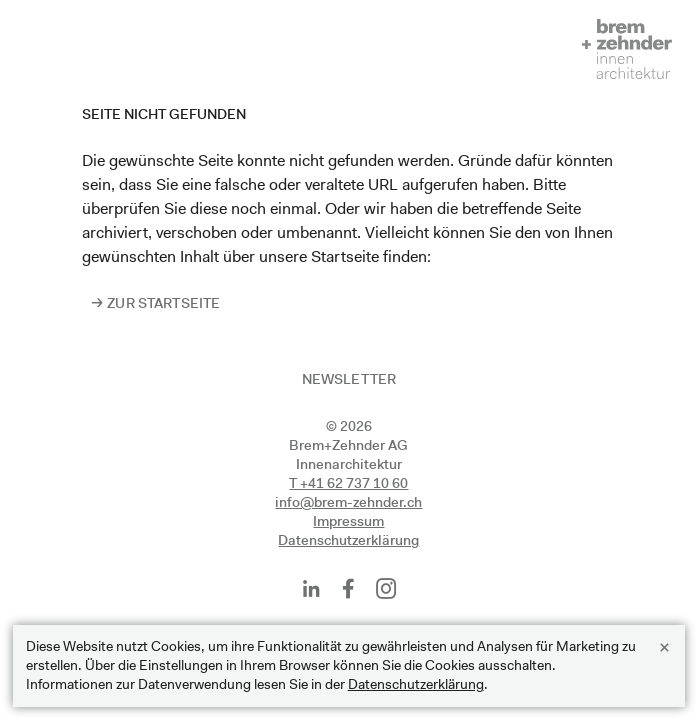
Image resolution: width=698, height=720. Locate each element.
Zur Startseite (163, 303)
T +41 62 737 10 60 (348, 483)
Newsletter (349, 379)
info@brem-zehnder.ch (348, 502)
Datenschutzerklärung (348, 540)
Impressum (348, 521)
